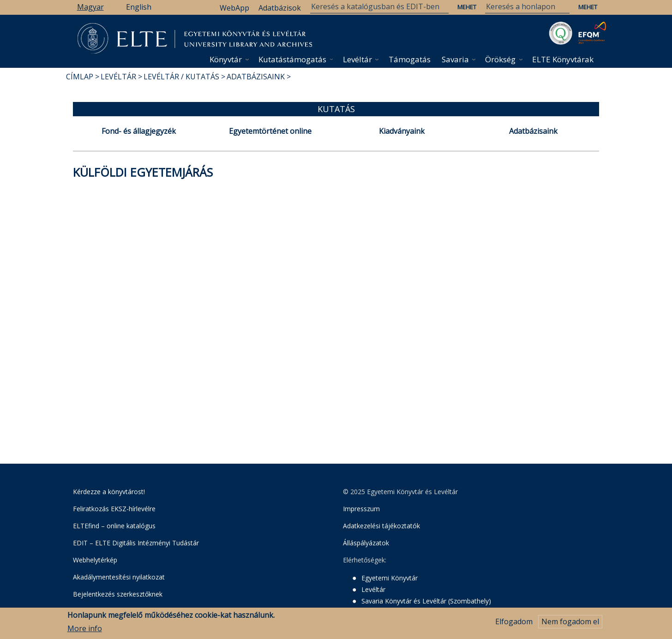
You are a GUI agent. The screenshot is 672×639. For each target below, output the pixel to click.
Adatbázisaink (256, 77)
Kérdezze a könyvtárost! (109, 492)
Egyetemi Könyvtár (390, 578)
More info (85, 631)
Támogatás (410, 59)
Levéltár (357, 59)
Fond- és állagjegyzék (139, 131)
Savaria (455, 59)
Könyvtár (226, 59)
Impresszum (361, 509)
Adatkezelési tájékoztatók (381, 526)
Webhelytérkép (95, 560)
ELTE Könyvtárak (563, 59)
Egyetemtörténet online (270, 131)
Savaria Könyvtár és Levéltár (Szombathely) (426, 601)
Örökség (500, 59)
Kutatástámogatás (292, 59)
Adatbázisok (280, 8)
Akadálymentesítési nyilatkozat (119, 577)
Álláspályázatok (366, 543)
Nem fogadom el (570, 624)
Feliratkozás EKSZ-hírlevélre (114, 509)
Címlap (80, 77)
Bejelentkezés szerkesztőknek (118, 594)
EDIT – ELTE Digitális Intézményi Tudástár (136, 543)
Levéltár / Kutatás (181, 77)
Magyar (90, 7)
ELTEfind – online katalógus (114, 526)
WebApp (234, 8)
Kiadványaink (402, 131)
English (139, 7)
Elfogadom (514, 624)
